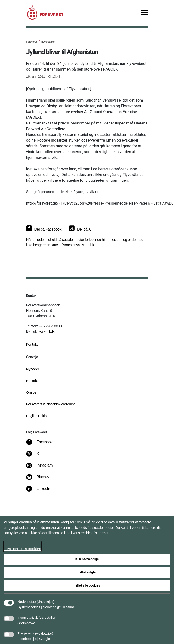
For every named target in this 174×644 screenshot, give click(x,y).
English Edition (37, 416)
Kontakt (32, 345)
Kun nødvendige (87, 559)
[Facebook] (42, 444)
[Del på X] (80, 229)
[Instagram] (43, 468)
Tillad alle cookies (87, 585)
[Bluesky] (41, 479)
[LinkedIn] (41, 491)
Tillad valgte (87, 572)
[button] (45, 599)
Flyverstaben (48, 42)
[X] (38, 456)
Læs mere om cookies (22, 549)
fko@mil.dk (46, 331)
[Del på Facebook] (44, 229)
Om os (31, 392)
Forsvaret (32, 42)
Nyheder (33, 369)
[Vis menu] (144, 13)
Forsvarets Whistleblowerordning (51, 404)
